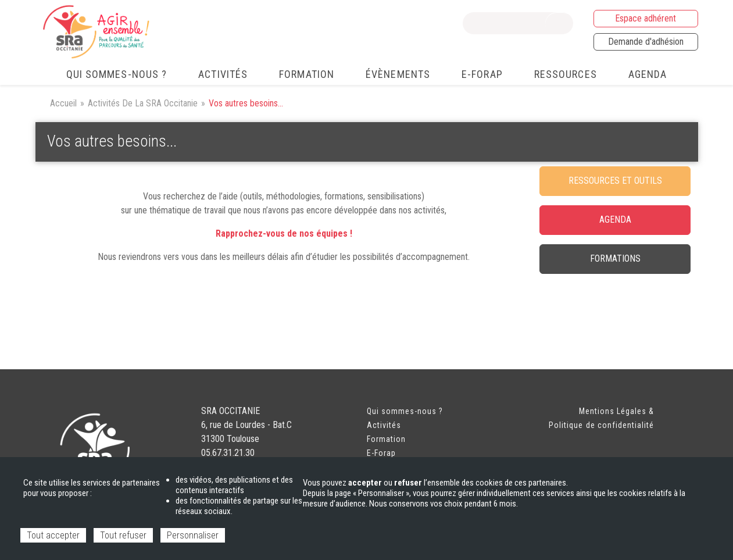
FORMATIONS (615, 258)
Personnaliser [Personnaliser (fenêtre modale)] (193, 535)
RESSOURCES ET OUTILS (615, 181)
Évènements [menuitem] (398, 74)
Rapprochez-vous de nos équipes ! (284, 233)
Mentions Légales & (617, 411)
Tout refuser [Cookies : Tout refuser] (123, 535)
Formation (386, 439)
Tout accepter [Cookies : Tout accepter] (53, 535)
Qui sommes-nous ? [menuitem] (117, 74)
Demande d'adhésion (646, 42)
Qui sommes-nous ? (405, 411)
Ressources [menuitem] (566, 74)
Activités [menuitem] (223, 74)
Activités (384, 425)
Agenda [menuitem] (648, 74)
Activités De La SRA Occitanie (143, 103)
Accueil (63, 103)
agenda (615, 220)
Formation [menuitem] (307, 74)
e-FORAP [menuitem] (482, 74)
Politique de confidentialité (601, 425)
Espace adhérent (646, 18)
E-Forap (381, 453)
